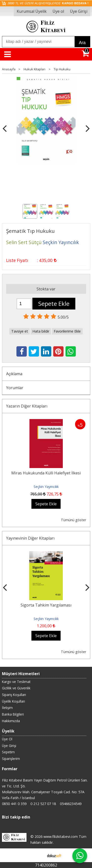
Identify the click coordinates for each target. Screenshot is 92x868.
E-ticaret (38, 855)
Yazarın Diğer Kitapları (27, 406)
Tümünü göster (73, 520)
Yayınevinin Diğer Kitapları (30, 538)
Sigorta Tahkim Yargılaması (46, 605)
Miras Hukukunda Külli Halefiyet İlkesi (46, 473)
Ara (82, 43)
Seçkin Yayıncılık (46, 487)
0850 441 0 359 (14, 804)
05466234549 (71, 804)
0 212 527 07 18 (43, 804)
